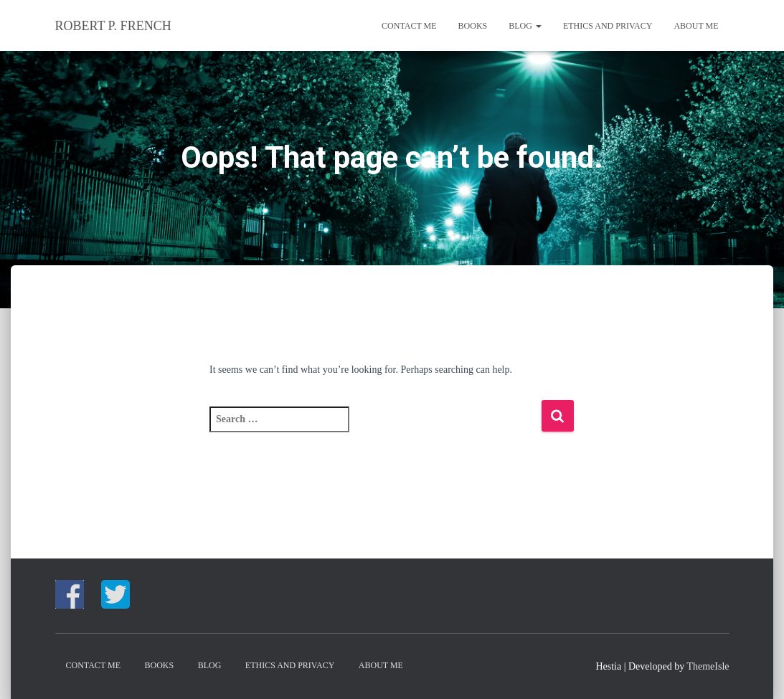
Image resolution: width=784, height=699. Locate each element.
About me (696, 26)
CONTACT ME (409, 26)
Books (473, 26)
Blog (525, 26)
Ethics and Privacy (608, 26)
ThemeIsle (708, 666)
